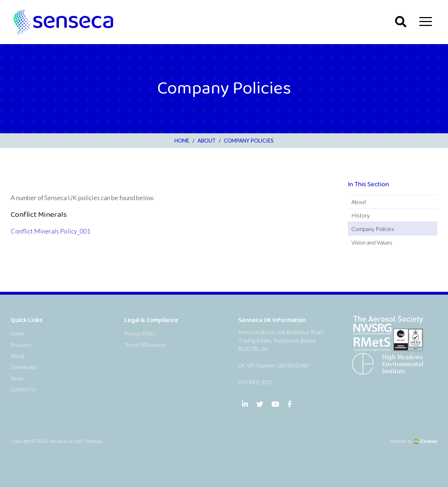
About (359, 202)
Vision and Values (372, 242)
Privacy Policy (140, 334)
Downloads (24, 367)
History (361, 215)
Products (21, 345)
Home (17, 334)
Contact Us (23, 389)
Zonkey (425, 441)
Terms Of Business (145, 345)
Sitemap (93, 441)
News (17, 378)
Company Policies (373, 229)
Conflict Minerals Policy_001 (50, 231)
